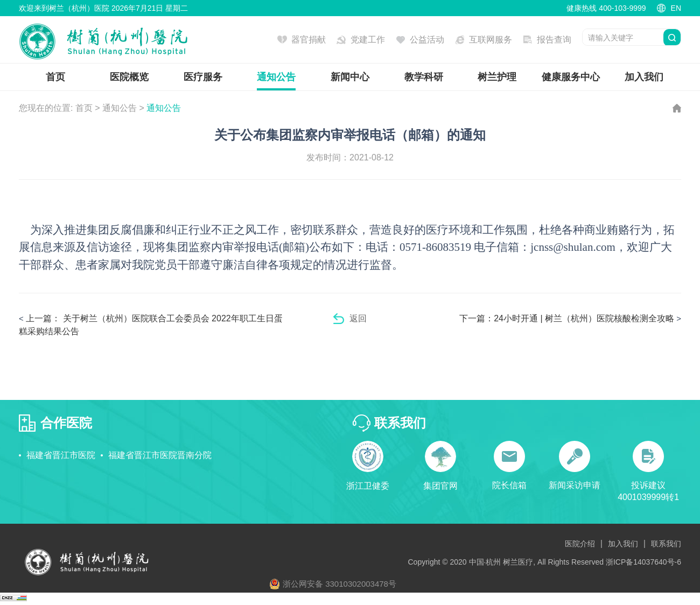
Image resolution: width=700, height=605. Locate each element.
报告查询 (554, 40)
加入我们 (644, 77)
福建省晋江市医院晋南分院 (160, 455)
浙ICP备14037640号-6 (643, 562)
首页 (55, 77)
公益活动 (427, 40)
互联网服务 (491, 40)
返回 (358, 318)
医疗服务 (203, 77)
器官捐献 (309, 40)
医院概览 (129, 77)
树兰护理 (497, 77)
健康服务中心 (571, 77)
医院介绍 (580, 544)
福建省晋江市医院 (61, 455)
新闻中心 (350, 77)
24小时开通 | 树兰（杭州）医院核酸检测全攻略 (567, 318)
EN (676, 8)
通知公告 (276, 77)
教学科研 (424, 77)
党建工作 (368, 40)
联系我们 (666, 544)
